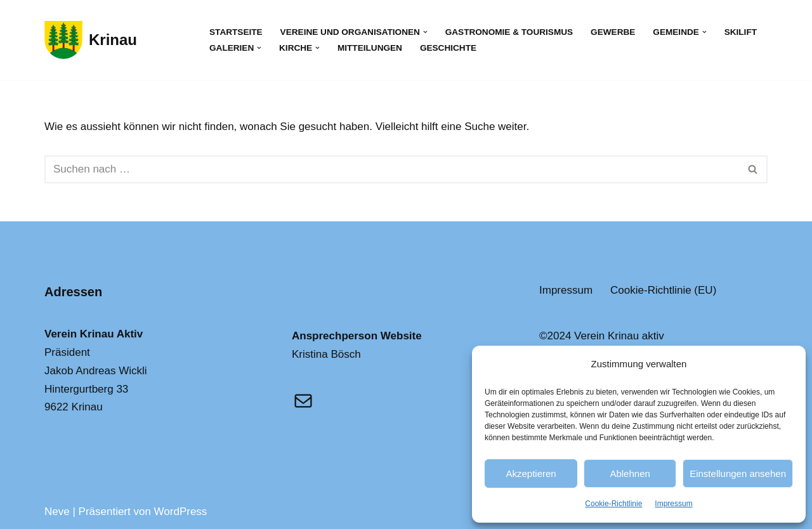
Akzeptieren (531, 473)
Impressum (673, 504)
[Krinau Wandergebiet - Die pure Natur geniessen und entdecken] (91, 40)
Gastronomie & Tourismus (509, 32)
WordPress (181, 512)
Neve (57, 512)
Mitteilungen (370, 48)
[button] (425, 32)
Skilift (741, 32)
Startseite (236, 32)
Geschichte (448, 48)
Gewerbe (613, 32)
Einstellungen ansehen (738, 473)
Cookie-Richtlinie (613, 504)
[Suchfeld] (392, 169)
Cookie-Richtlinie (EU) (663, 290)
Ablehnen (630, 473)
